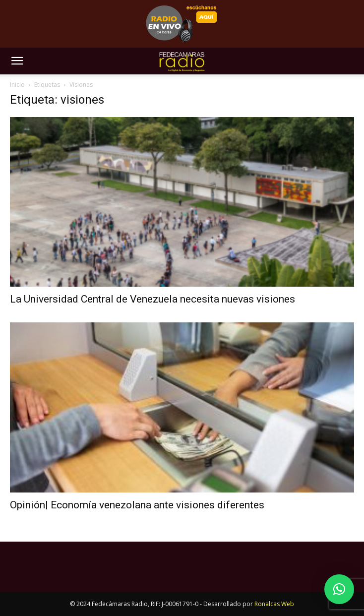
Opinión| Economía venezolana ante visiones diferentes (137, 505)
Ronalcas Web (274, 604)
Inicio (17, 85)
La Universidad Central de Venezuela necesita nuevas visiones (152, 299)
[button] (17, 61)
